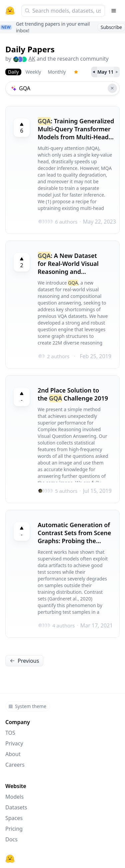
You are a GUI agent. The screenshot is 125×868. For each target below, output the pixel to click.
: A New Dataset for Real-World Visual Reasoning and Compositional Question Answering (73, 264)
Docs (11, 839)
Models (14, 797)
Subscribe (111, 27)
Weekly (33, 72)
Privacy (14, 743)
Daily (13, 72)
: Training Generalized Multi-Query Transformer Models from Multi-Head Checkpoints (76, 129)
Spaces (14, 818)
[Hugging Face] (10, 859)
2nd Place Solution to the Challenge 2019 (73, 394)
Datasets (16, 807)
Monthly (57, 72)
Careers (15, 765)
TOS (10, 733)
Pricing (14, 829)
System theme (27, 706)
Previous (24, 661)
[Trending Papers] (76, 72)
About (13, 754)
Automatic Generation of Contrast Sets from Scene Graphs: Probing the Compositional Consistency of (74, 533)
